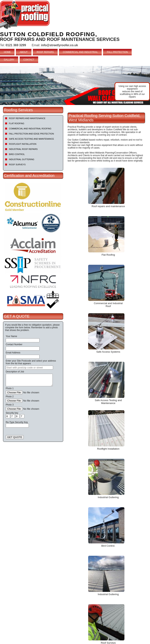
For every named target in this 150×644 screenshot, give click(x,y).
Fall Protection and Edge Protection (31, 134)
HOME (7, 52)
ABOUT (24, 52)
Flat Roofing (17, 123)
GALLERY (9, 60)
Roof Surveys (17, 165)
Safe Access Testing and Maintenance (31, 139)
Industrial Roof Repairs (23, 149)
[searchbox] (29, 368)
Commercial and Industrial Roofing (30, 129)
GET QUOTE (15, 437)
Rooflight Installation (23, 144)
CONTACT (29, 60)
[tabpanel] (75, 85)
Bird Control (17, 154)
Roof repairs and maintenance (27, 118)
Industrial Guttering (22, 159)
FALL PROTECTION (117, 52)
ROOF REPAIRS (45, 52)
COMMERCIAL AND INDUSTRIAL (80, 52)
